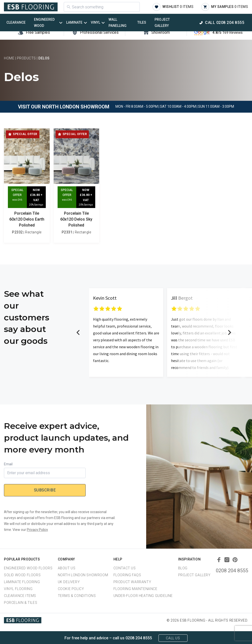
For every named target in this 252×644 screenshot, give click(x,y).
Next (229, 332)
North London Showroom (83, 575)
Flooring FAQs (127, 575)
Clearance (16, 22)
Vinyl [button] (95, 22)
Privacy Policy (37, 530)
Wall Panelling (118, 23)
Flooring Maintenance (135, 589)
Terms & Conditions (77, 596)
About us (67, 568)
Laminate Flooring (22, 582)
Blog (183, 568)
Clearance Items (20, 596)
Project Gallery (162, 23)
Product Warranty (132, 582)
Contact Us (125, 568)
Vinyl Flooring (18, 589)
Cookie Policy (71, 589)
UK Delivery (69, 582)
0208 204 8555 (232, 571)
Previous (78, 332)
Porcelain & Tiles (21, 603)
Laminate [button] (74, 22)
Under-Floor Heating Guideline (143, 596)
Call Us (173, 638)
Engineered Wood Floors (28, 568)
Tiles (142, 22)
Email (8, 464)
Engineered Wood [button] (44, 23)
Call (225, 23)
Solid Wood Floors (22, 575)
